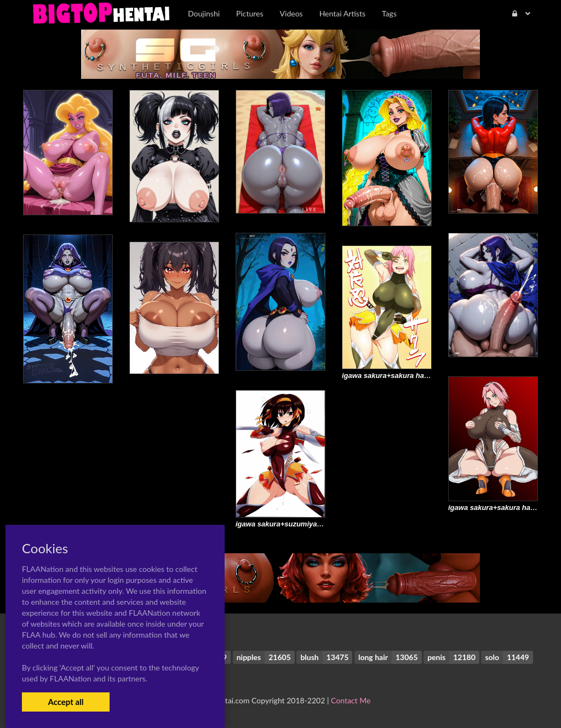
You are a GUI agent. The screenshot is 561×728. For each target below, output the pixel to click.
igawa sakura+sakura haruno (391, 376)
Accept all (65, 702)
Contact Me (351, 700)
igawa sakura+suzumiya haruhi (288, 524)
